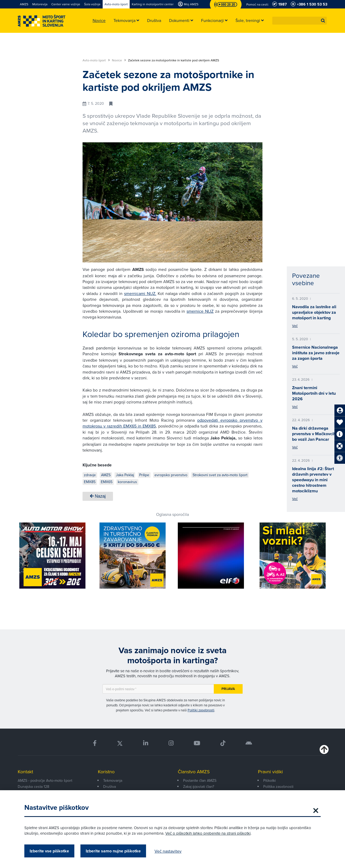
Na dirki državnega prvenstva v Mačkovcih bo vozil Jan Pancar (314, 434)
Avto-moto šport (96, 60)
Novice (119, 60)
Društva (110, 787)
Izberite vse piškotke (49, 851)
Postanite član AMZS (200, 780)
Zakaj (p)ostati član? (199, 787)
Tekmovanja (113, 780)
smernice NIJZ (200, 311)
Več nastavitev (168, 851)
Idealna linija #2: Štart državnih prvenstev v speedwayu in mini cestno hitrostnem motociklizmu (313, 480)
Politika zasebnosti (278, 787)
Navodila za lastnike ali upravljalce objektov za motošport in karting (314, 312)
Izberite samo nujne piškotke (113, 851)
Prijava (228, 689)
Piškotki (269, 780)
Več (295, 326)
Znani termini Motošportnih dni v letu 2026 (314, 393)
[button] (323, 21)
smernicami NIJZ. (140, 293)
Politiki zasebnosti (201, 710)
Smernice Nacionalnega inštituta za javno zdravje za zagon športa (316, 353)
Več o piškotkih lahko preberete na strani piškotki (208, 833)
